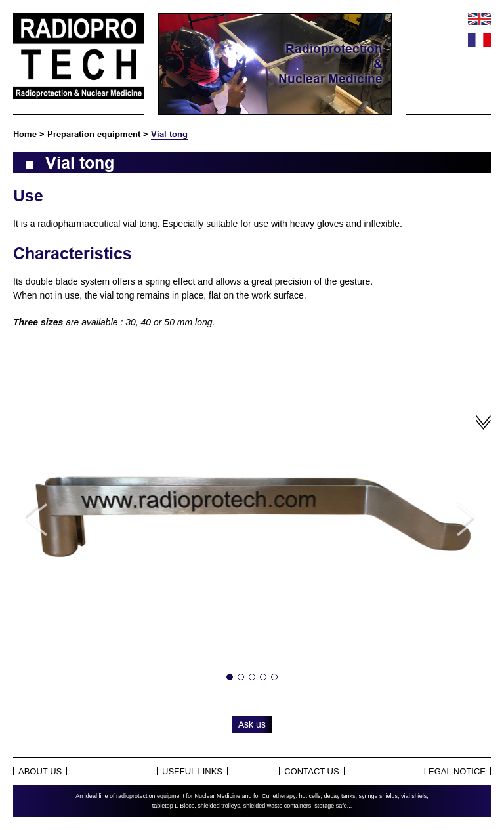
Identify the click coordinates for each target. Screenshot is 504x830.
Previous (37, 519)
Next (467, 519)
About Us (40, 771)
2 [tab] (241, 677)
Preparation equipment (94, 134)
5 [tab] (274, 677)
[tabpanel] (252, 519)
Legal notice (455, 771)
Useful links (192, 771)
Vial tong (169, 134)
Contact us (311, 771)
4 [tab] (263, 677)
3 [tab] (252, 677)
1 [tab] (230, 677)
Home (25, 134)
